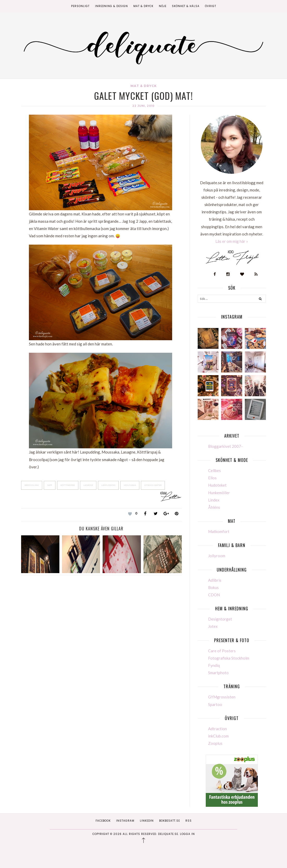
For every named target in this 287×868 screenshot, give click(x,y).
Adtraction (217, 729)
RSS (189, 821)
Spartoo (215, 704)
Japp (50, 485)
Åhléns (214, 507)
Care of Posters (222, 651)
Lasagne (88, 485)
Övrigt (211, 6)
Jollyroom (217, 556)
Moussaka (130, 485)
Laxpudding (108, 485)
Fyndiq (214, 665)
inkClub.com (218, 736)
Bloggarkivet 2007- (225, 446)
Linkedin (147, 821)
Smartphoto (218, 673)
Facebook (103, 821)
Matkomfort (219, 531)
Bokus (213, 587)
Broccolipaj (32, 485)
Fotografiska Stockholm (229, 658)
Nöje (163, 6)
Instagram (125, 821)
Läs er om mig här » (232, 241)
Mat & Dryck (143, 6)
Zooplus (215, 743)
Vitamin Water (153, 485)
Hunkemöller (219, 493)
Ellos (212, 478)
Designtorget (220, 619)
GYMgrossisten (222, 697)
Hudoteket (217, 485)
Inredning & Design (111, 6)
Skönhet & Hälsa (186, 6)
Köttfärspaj (68, 485)
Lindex (214, 500)
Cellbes (214, 470)
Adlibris (215, 580)
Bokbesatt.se (170, 821)
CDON (214, 595)
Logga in (187, 834)
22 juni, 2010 (144, 106)
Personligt (80, 6)
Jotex (213, 626)
